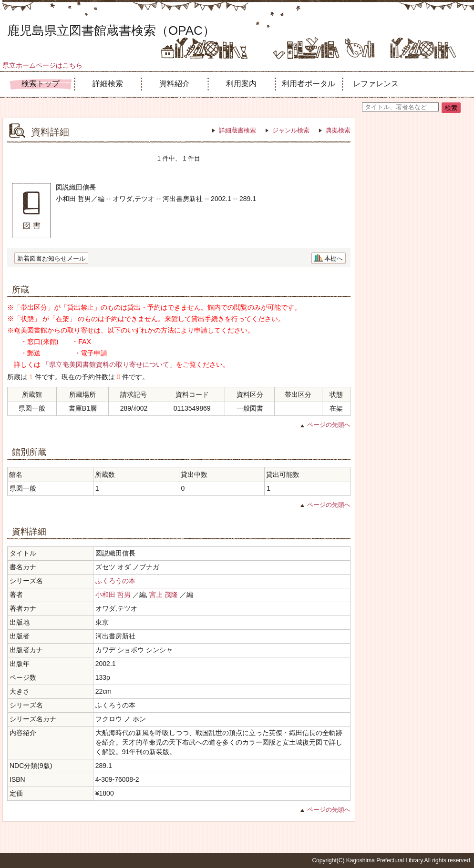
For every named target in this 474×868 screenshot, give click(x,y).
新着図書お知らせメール (51, 258)
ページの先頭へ (329, 425)
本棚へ (334, 258)
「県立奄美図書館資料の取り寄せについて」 (109, 364)
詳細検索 (108, 84)
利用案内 (241, 84)
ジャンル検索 (291, 130)
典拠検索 (338, 130)
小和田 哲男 (113, 595)
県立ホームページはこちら (42, 65)
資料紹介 (175, 84)
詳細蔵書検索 (237, 130)
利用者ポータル (309, 84)
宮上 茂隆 (164, 595)
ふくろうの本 (115, 581)
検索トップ (41, 84)
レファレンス (376, 84)
